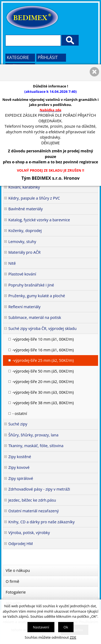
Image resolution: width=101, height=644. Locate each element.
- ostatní (20, 413)
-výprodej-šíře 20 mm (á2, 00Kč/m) (43, 382)
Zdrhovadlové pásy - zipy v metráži (39, 489)
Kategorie (18, 57)
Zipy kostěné (20, 457)
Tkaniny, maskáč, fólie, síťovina (36, 446)
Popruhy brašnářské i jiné (31, 285)
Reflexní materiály (24, 307)
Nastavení (41, 627)
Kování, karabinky (24, 187)
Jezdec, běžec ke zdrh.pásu (32, 500)
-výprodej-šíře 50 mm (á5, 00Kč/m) (43, 371)
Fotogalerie (16, 592)
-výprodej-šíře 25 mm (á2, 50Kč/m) (43, 360)
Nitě (12, 263)
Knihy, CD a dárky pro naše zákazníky (41, 522)
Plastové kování (22, 274)
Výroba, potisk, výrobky (29, 533)
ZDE (73, 637)
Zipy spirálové (21, 478)
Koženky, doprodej (25, 231)
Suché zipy (18, 424)
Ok (66, 627)
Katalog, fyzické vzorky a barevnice (39, 220)
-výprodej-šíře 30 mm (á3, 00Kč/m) (43, 392)
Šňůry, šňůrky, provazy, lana (33, 435)
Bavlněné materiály (26, 209)
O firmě (12, 581)
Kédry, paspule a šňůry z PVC (34, 198)
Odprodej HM (21, 544)
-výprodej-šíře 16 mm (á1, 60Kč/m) (43, 350)
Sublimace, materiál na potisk (35, 317)
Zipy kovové (19, 467)
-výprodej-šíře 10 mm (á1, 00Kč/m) (43, 339)
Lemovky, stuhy (22, 242)
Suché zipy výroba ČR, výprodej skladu (42, 328)
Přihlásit (48, 57)
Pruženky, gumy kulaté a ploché (37, 296)
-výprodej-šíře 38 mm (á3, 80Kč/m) (43, 403)
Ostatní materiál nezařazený (34, 511)
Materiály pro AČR (25, 252)
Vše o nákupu (18, 570)
